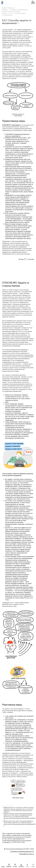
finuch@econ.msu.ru (26, 854)
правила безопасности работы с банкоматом (17, 135)
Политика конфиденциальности (22, 851)
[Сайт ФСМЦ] (33, 2)
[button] (3, 865)
